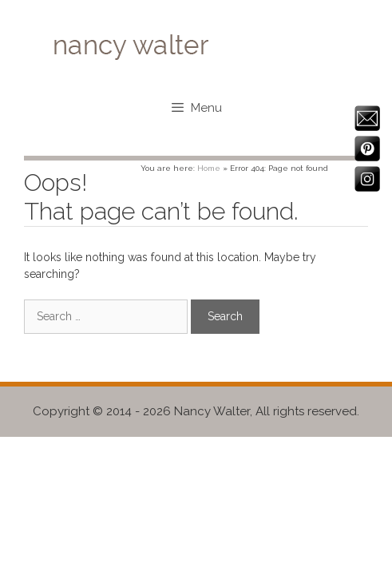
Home (209, 168)
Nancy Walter (212, 411)
